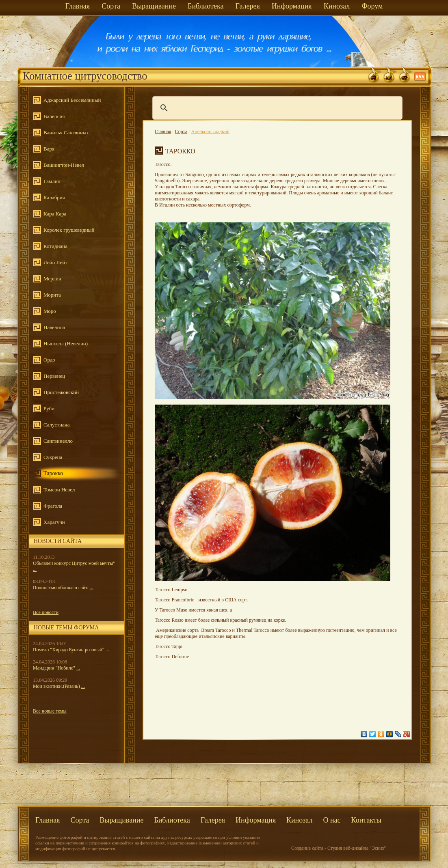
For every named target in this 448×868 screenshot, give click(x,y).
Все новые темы (50, 711)
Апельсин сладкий (210, 131)
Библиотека (206, 6)
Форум (372, 6)
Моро (50, 311)
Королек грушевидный (69, 230)
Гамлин (52, 181)
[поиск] (276, 108)
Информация (292, 6)
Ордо (49, 360)
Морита (52, 295)
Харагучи (54, 522)
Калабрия (54, 197)
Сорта (111, 6)
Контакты (366, 820)
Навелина (54, 327)
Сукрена (53, 457)
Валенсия (54, 116)
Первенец (54, 376)
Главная (78, 6)
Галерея (247, 6)
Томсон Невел (59, 490)
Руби (49, 408)
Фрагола (53, 506)
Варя (49, 149)
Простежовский (61, 392)
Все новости (46, 612)
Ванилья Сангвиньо (66, 132)
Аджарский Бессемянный (72, 100)
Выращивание (154, 6)
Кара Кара (55, 214)
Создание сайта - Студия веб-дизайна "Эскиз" (339, 848)
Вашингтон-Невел (64, 165)
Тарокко (53, 473)
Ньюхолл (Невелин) (66, 344)
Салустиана (56, 425)
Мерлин (52, 279)
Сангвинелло (58, 441)
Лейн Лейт (55, 262)
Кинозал (337, 6)
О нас (332, 820)
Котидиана (55, 246)
